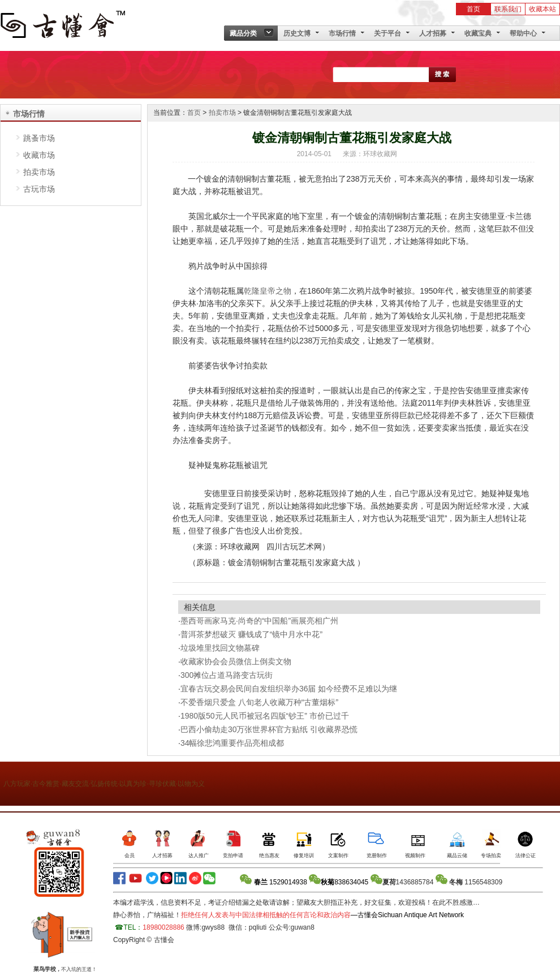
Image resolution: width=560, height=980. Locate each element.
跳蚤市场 (39, 138)
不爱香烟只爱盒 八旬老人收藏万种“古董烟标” (259, 702)
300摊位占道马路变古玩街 (227, 675)
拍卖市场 (39, 172)
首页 (473, 9)
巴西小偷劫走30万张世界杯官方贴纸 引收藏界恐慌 (269, 729)
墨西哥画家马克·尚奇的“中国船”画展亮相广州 (260, 621)
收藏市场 (39, 155)
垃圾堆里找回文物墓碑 (220, 648)
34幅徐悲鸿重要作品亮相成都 (233, 743)
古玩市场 (39, 189)
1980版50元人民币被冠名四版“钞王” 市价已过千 (265, 716)
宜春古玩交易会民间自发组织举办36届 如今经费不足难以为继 (289, 689)
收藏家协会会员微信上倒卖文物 (236, 661)
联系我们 (508, 9)
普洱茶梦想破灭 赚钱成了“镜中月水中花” (253, 634)
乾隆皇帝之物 (268, 291)
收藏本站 (542, 9)
